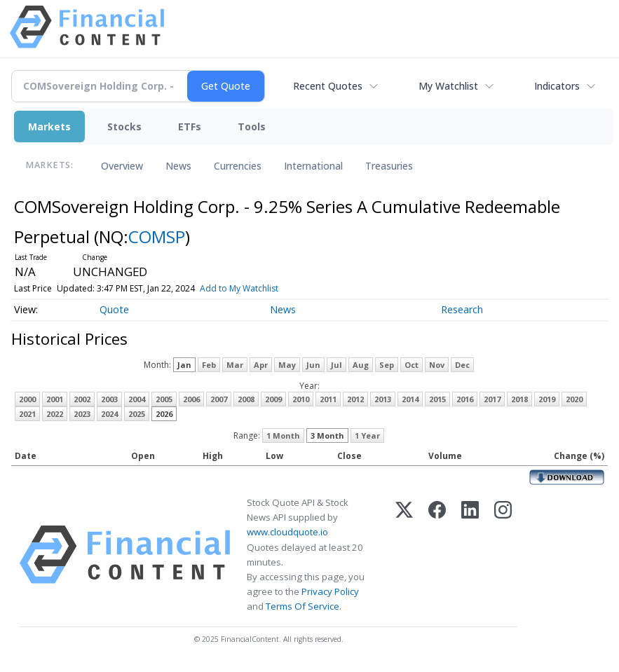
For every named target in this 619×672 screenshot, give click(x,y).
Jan (184, 365)
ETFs (190, 126)
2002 (82, 399)
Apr (261, 365)
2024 (109, 414)
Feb (209, 365)
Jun (313, 365)
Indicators (557, 86)
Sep (387, 365)
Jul (336, 365)
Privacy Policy (330, 591)
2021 (27, 414)
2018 (519, 399)
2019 (547, 399)
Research (462, 309)
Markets (49, 126)
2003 (109, 399)
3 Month (327, 436)
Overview (122, 166)
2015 (437, 399)
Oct (411, 365)
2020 (574, 399)
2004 (137, 399)
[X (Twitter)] (404, 555)
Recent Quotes (328, 86)
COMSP (157, 236)
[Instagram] (503, 555)
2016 (465, 399)
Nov (437, 365)
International (313, 166)
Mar (235, 365)
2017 (492, 399)
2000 (27, 399)
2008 (246, 399)
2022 (55, 414)
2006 (191, 399)
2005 (164, 399)
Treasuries (389, 166)
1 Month (283, 436)
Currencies (238, 166)
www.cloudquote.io (287, 532)
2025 (137, 414)
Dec (462, 365)
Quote (114, 309)
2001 (55, 399)
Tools (252, 126)
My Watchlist (448, 86)
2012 (355, 399)
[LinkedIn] (470, 555)
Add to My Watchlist (239, 288)
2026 (164, 414)
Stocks (124, 126)
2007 (219, 399)
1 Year (367, 436)
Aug (361, 365)
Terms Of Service (302, 606)
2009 (273, 399)
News (178, 166)
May (287, 365)
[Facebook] (437, 555)
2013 (383, 399)
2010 (301, 399)
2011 (328, 399)
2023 (82, 414)
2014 (410, 399)
